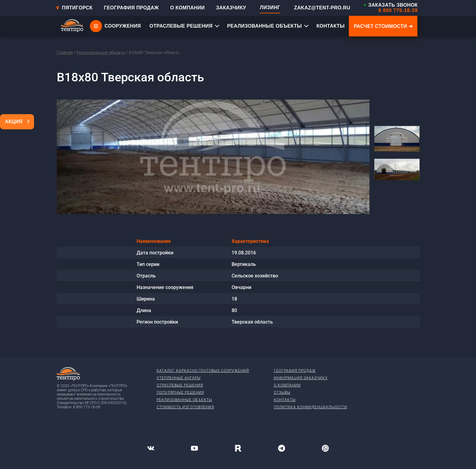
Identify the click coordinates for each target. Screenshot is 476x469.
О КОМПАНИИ (187, 8)
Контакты (285, 400)
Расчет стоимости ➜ (383, 26)
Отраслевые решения (180, 385)
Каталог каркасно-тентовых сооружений (203, 371)
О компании (287, 385)
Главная (65, 53)
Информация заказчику (301, 378)
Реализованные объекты (101, 53)
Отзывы (282, 393)
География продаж (295, 371)
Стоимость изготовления (185, 407)
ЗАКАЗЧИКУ (231, 8)
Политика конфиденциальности (311, 407)
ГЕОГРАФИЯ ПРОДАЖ (131, 8)
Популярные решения (180, 393)
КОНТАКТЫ (330, 26)
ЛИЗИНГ (270, 7)
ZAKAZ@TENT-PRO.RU (322, 8)
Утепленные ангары (179, 378)
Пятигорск (74, 8)
